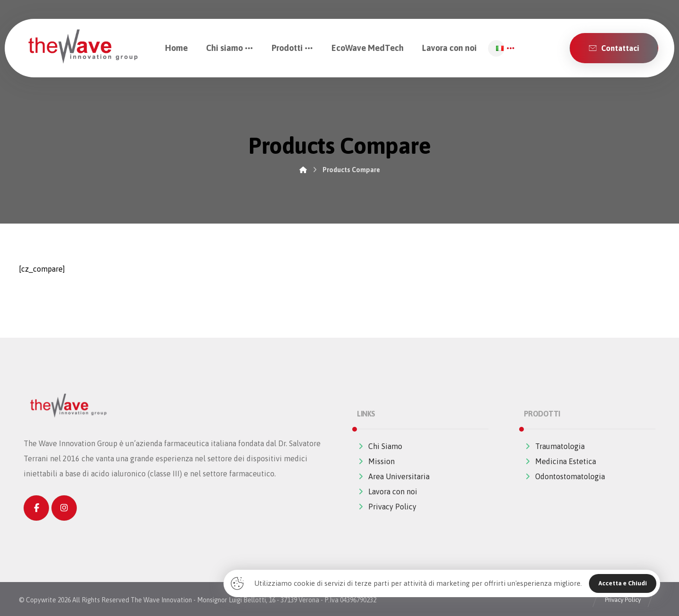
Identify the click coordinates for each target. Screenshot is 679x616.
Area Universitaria (393, 476)
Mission (376, 461)
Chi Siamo (380, 446)
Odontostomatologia (564, 476)
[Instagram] (64, 508)
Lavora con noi (387, 491)
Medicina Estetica (560, 461)
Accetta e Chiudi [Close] (623, 583)
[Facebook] (36, 508)
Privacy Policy (387, 507)
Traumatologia (554, 446)
